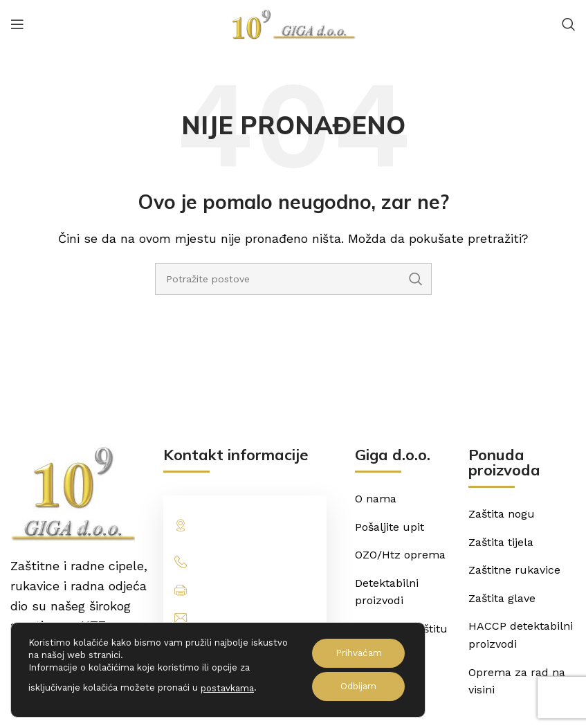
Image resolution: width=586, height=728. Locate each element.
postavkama (227, 688)
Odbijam (356, 686)
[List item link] (245, 562)
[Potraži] (569, 24)
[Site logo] (293, 23)
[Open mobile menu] (17, 24)
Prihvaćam (356, 653)
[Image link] (73, 494)
